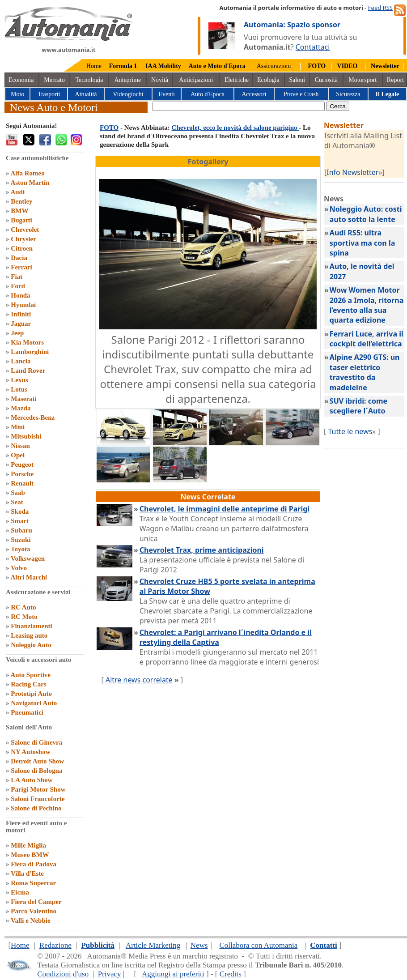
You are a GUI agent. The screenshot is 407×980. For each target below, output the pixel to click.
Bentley (21, 201)
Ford (18, 286)
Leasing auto (29, 635)
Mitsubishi (26, 436)
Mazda (21, 408)
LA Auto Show (32, 780)
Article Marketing (153, 945)
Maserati (23, 399)
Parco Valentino (34, 911)
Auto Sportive (30, 675)
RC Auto (23, 607)
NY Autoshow (30, 752)
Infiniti (21, 314)
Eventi (167, 94)
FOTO (109, 128)
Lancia (21, 361)
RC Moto (24, 617)
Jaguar (21, 324)
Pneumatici (27, 712)
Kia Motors (27, 342)
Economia (21, 80)
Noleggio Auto (31, 645)
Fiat (17, 277)
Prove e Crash (301, 94)
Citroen (22, 248)
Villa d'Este (27, 873)
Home (94, 66)
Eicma (20, 892)
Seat (17, 502)
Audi (17, 192)
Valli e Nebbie (31, 920)
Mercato (54, 80)
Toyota (21, 549)
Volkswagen (28, 558)
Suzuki (21, 540)
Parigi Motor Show (38, 789)
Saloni (297, 80)
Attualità (86, 94)
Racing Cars (29, 684)
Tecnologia (89, 80)
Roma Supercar (33, 883)
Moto (17, 94)
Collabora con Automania (259, 945)
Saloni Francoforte (38, 799)
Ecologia (268, 80)
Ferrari (21, 267)
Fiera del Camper (36, 902)
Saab (18, 493)
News (199, 945)
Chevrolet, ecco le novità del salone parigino (235, 128)
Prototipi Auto (31, 694)
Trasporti (49, 94)
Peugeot (22, 464)
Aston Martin (30, 183)
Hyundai (23, 305)
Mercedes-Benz (33, 418)
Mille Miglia (28, 845)
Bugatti (21, 220)
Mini (18, 427)
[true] (239, 106)
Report (395, 80)
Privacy (110, 974)
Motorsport (362, 80)
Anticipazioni (196, 80)
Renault (22, 483)
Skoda (20, 511)
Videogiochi (128, 94)
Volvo (19, 568)
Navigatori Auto (34, 703)
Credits (231, 974)
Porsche (22, 474)
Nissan (20, 446)
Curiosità (326, 80)
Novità (160, 80)
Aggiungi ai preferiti (173, 974)
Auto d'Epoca (208, 94)
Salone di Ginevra (36, 742)
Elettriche (237, 80)
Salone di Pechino (36, 808)
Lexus (19, 380)
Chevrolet (25, 230)
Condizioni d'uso (63, 974)
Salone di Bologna (36, 771)
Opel (18, 455)
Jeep (17, 333)
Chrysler (23, 239)
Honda (20, 295)
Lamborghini (30, 352)
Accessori (254, 94)
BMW (19, 211)
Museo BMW (30, 855)
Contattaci (313, 47)
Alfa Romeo (27, 173)
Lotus (19, 389)
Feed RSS (380, 8)
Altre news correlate (139, 680)
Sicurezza (348, 94)
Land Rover (28, 371)
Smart (20, 521)
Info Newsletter (352, 172)
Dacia (19, 258)
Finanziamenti (32, 626)
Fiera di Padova (34, 864)
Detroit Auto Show (37, 761)
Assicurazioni (274, 66)
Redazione (55, 945)
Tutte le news (350, 431)
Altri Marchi (29, 577)
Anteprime (127, 80)
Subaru (21, 530)
